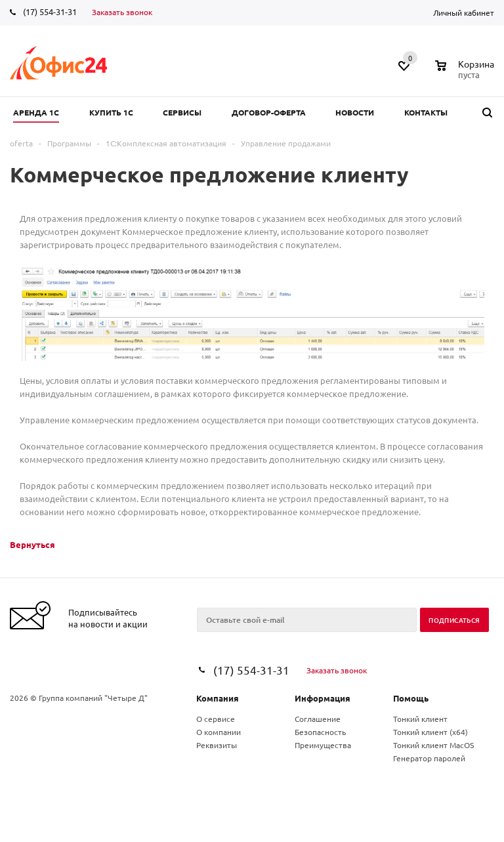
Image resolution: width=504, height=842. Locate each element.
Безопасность (320, 732)
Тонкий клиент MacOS (433, 745)
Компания (218, 698)
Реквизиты (217, 745)
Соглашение (318, 719)
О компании (219, 732)
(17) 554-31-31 (50, 11)
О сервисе (216, 719)
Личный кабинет (464, 12)
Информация (323, 698)
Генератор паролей (429, 758)
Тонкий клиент (420, 719)
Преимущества (323, 745)
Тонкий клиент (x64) (430, 732)
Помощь (411, 698)
